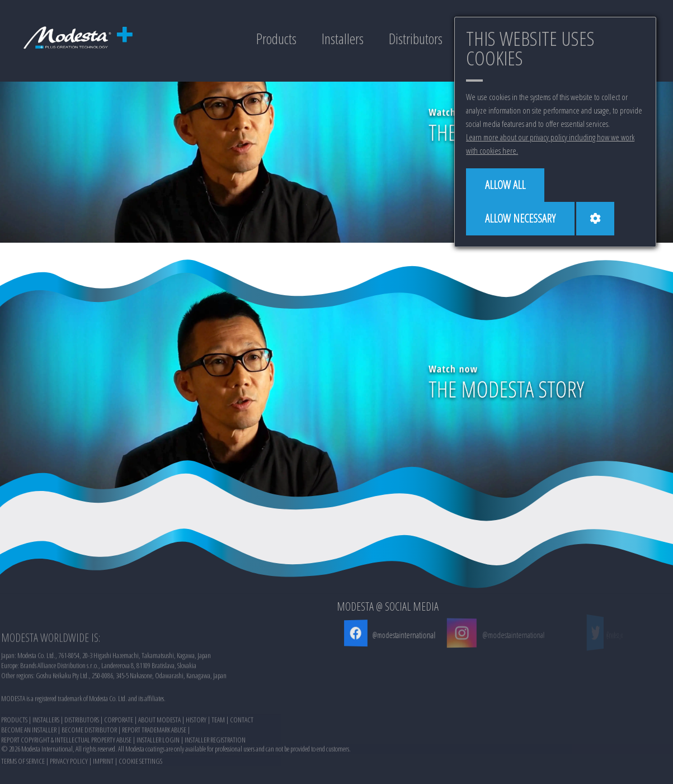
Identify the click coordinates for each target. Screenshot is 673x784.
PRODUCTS (14, 754)
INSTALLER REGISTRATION (215, 774)
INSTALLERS (46, 754)
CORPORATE (119, 754)
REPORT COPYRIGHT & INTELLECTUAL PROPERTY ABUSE (66, 774)
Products (276, 39)
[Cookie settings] (595, 219)
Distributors (416, 39)
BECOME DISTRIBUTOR (89, 764)
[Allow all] (505, 185)
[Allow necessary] (520, 219)
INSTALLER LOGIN (158, 774)
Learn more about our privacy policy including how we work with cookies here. (550, 144)
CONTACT (242, 754)
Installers (343, 39)
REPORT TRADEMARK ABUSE (154, 764)
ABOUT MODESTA (159, 754)
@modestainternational (402, 635)
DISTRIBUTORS (82, 754)
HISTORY (196, 754)
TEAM (218, 754)
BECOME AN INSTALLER (29, 764)
